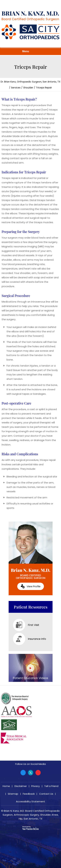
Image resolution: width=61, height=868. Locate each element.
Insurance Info (30, 639)
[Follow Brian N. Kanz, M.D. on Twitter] (31, 773)
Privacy (35, 786)
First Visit (26, 625)
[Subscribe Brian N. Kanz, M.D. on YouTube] (38, 773)
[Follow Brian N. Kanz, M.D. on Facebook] (23, 773)
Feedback (29, 794)
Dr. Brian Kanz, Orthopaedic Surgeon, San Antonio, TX (30, 82)
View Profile (34, 586)
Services (16, 88)
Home (6, 786)
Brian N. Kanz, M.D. (31, 573)
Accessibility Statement (30, 801)
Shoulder (28, 88)
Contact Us (46, 794)
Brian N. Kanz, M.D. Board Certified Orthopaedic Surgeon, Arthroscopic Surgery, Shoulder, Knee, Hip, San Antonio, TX (31, 815)
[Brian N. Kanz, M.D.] (30, 16)
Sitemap (13, 794)
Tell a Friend (51, 786)
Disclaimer (21, 786)
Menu (30, 51)
